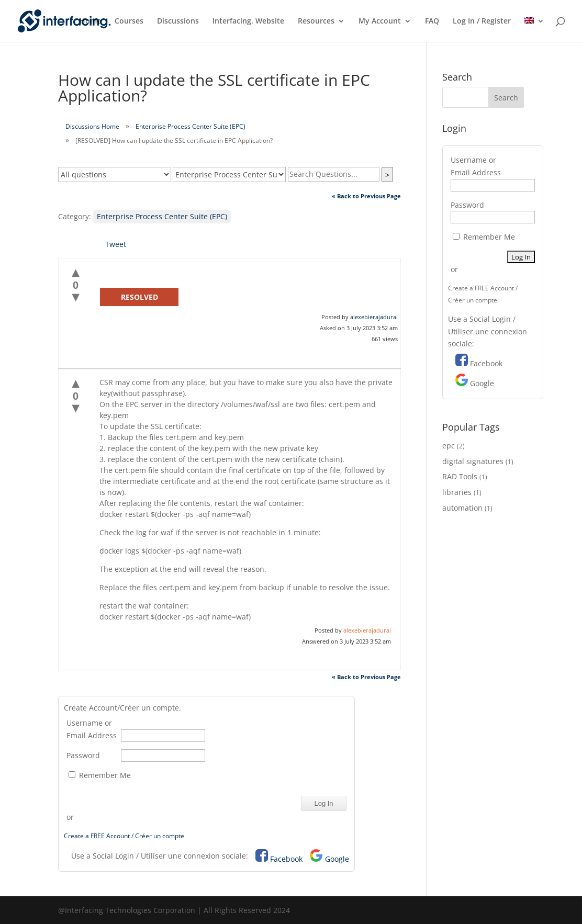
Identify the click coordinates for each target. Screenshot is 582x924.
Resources (316, 21)
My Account (380, 21)
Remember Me (100, 775)
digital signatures (473, 461)
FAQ (432, 21)
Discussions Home (92, 126)
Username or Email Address (92, 729)
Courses (129, 21)
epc (449, 446)
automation (462, 508)
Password (83, 755)
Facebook (286, 859)
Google (337, 859)
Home (90, 21)
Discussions (178, 21)
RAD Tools (460, 476)
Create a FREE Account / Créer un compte (124, 836)
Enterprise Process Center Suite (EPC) (191, 126)
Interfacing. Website (248, 21)
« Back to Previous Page (366, 196)
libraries (457, 492)
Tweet (116, 244)
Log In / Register (482, 21)
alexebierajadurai (374, 317)
